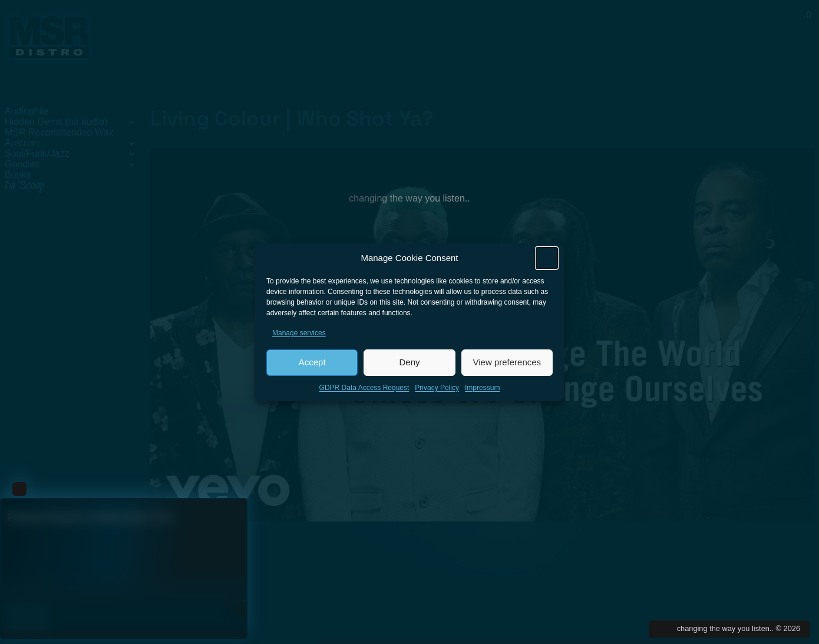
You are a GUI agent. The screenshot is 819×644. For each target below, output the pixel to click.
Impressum (482, 392)
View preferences (507, 366)
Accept (312, 366)
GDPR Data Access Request (364, 392)
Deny (409, 366)
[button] (547, 262)
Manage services (299, 337)
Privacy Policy (437, 392)
